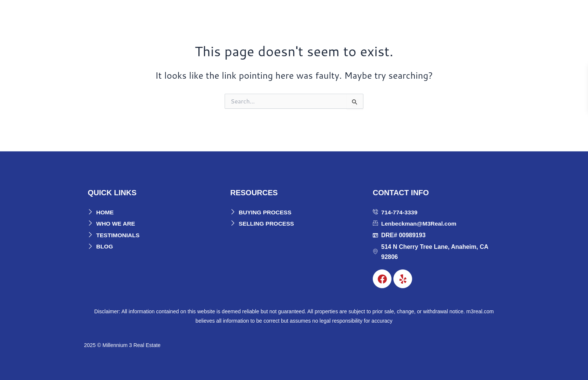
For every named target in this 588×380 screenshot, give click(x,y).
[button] (350, 16)
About (348, 16)
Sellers (421, 16)
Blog (455, 16)
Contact (486, 16)
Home (320, 16)
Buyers (383, 16)
